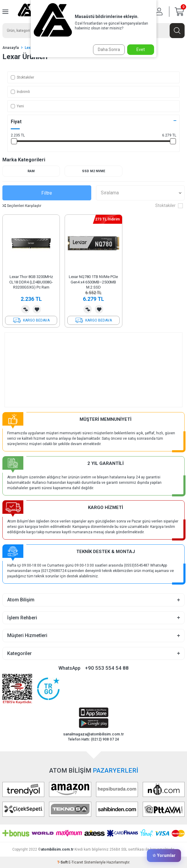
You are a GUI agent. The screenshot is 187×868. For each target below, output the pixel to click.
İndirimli (20, 92)
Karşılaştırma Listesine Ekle (25, 309)
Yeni (17, 106)
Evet (141, 49)
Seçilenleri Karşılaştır (22, 206)
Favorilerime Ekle (37, 309)
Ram (31, 171)
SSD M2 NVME (93, 171)
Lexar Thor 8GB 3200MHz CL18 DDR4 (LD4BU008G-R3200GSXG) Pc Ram (31, 282)
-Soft (63, 862)
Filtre (47, 193)
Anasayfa (11, 48)
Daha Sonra (109, 49)
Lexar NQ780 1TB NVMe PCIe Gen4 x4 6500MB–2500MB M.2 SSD (93, 282)
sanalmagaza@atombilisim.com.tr (93, 734)
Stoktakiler (22, 77)
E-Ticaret (76, 862)
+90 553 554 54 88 (107, 668)
